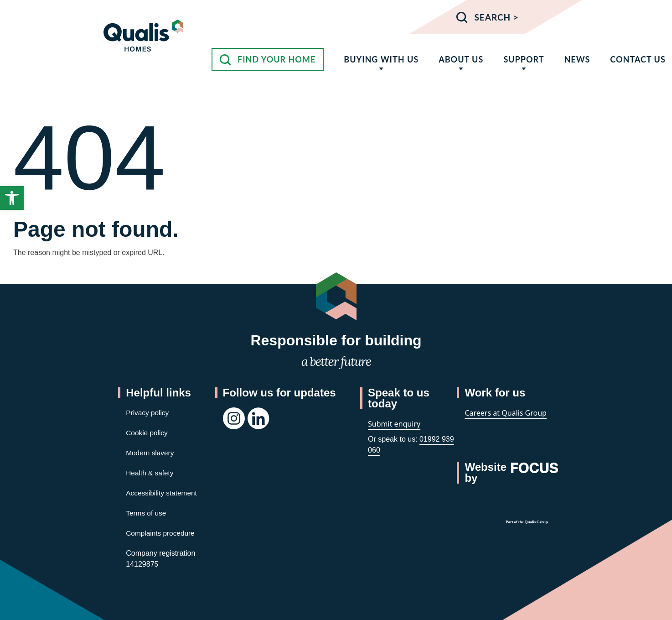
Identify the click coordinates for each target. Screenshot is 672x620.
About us (461, 59)
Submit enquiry (394, 424)
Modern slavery (151, 453)
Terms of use (147, 513)
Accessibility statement (163, 493)
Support (524, 59)
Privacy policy (148, 413)
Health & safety (151, 473)
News (577, 59)
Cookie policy (147, 433)
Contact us (638, 59)
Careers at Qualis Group (506, 413)
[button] (12, 198)
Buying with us (381, 59)
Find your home (277, 59)
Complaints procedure (162, 533)
